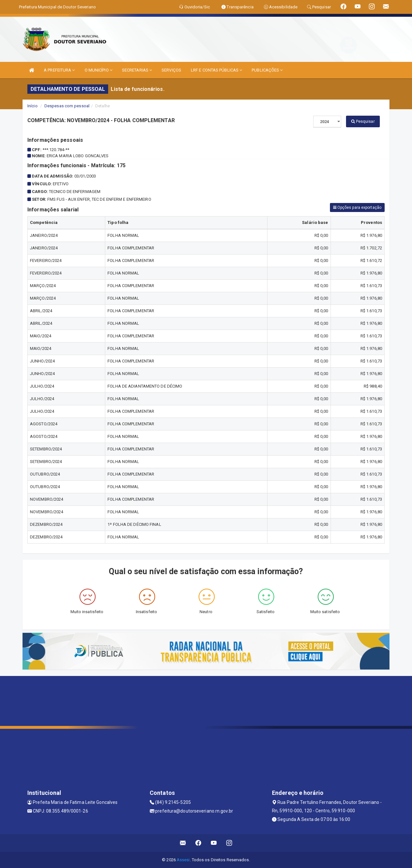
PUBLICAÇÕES (267, 70)
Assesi (183, 860)
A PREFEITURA (59, 70)
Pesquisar (363, 121)
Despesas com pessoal (67, 106)
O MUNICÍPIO (98, 70)
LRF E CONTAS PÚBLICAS (216, 70)
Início (33, 106)
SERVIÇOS (171, 70)
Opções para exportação (357, 207)
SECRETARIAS (137, 70)
